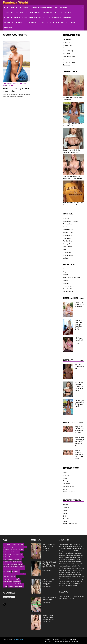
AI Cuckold (8, 18)
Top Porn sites (35, 13)
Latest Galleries (71, 298)
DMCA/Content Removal (63, 641)
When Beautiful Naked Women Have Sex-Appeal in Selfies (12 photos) (49, 565)
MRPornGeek (21, 23)
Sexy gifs (17, 579)
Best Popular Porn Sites (71, 221)
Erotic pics (6, 564)
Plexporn (66, 280)
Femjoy (66, 481)
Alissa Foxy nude (16, 84)
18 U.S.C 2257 (49, 641)
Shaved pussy (17, 581)
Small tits (14, 584)
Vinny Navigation (69, 286)
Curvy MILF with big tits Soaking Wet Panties (79, 304)
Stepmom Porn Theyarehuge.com (34, 18)
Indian (65, 513)
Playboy (66, 478)
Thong (5, 586)
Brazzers (66, 218)
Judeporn (66, 258)
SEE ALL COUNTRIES (70, 524)
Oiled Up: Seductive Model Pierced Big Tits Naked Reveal (79, 454)
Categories (32, 23)
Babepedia (67, 65)
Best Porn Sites (22, 13)
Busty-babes (7, 552)
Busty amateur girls (17, 554)
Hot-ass (20, 564)
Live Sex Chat (9, 13)
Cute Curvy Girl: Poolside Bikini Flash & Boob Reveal (79, 403)
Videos (72, 23)
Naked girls (6, 84)
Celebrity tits (18, 559)
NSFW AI (17, 18)
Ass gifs (14, 545)
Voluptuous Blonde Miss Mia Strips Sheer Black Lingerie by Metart (78, 325)
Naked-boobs (12, 569)
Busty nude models (8, 559)
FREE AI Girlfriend (61, 8)
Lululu (65, 269)
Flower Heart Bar (69, 292)
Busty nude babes (18, 557)
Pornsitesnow (68, 235)
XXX (65, 250)
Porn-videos (15, 574)
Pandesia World (18, 639)
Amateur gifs (7, 545)
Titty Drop (11, 586)
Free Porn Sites (68, 233)
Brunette (21, 549)
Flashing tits (14, 564)
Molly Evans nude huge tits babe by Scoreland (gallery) (48, 617)
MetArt (5, 569)
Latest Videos (69, 422)
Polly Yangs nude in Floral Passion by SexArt (79, 341)
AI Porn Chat (48, 13)
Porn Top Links (68, 255)
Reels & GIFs (54, 23)
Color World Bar (68, 289)
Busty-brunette (15, 552)
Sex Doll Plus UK (55, 18)
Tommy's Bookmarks (70, 244)
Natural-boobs (7, 572)
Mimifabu (66, 283)
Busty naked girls (8, 557)
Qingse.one (67, 272)
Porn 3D (64, 639)
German (66, 510)
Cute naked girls (8, 562)
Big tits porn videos (16, 547)
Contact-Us (8, 28)
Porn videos (23, 574)
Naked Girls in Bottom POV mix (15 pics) (49, 599)
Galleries (44, 23)
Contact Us (76, 641)
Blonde (24, 547)
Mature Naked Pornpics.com (42, 8)
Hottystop (66, 48)
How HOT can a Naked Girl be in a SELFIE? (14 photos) (49, 546)
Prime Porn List (68, 230)
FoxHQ (65, 59)
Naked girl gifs (21, 569)
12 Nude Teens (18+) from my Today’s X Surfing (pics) (49, 582)
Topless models (19, 586)
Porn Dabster (67, 247)
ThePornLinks (68, 224)
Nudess (66, 275)
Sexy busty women (8, 579)
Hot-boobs (6, 567)
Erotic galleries (17, 562)
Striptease (21, 584)
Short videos (7, 584)
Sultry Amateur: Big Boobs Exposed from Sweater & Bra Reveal (79, 386)
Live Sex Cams (24, 8)
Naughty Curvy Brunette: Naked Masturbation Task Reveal (80, 430)
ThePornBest (67, 227)
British (65, 516)
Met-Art (66, 472)
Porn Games (56, 639)
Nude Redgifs (16, 572)
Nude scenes (7, 574)
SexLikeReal (67, 39)
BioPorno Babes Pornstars (72, 277)
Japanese (66, 508)
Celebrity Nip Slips (69, 56)
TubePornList (67, 241)
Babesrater (67, 42)
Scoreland (66, 484)
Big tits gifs (20, 545)
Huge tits (22, 567)
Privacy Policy (73, 639)
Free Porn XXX (68, 45)
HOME (6, 8)
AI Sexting (59, 13)
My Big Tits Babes (69, 62)
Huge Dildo (67, 18)
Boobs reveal (14, 549)
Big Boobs (66, 54)
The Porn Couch (68, 252)
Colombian (67, 519)
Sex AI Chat (69, 13)
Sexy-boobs (6, 576)
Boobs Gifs (6, 549)
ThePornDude (9, 23)
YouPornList (67, 238)
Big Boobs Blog (68, 51)
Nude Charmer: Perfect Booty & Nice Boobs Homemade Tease (79, 442)
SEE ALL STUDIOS (69, 492)
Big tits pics (6, 547)
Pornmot (47, 639)
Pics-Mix (64, 23)
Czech (65, 522)
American (66, 505)
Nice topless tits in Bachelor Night (79, 366)
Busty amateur (7, 554)
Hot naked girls (14, 567)
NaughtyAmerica (69, 487)
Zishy (65, 489)
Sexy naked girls (8, 581)
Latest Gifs (68, 360)
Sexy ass (13, 576)
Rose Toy (14, 8)
